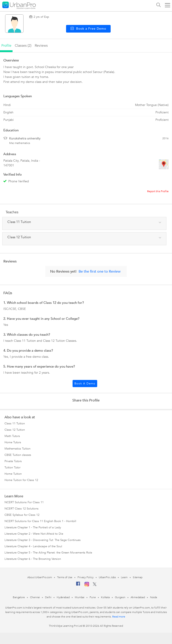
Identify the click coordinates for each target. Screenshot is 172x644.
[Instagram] (87, 586)
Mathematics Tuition (17, 449)
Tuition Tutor (12, 468)
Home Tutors (13, 442)
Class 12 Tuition (15, 430)
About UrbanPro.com (40, 577)
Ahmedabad (138, 597)
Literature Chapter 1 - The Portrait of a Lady (33, 527)
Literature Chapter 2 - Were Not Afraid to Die (34, 534)
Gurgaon (120, 597)
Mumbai (80, 597)
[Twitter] (95, 585)
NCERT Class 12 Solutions (21, 509)
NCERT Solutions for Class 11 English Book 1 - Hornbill (40, 521)
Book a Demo (85, 384)
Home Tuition (13, 474)
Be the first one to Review (100, 271)
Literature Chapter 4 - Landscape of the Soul (33, 546)
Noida (154, 597)
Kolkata (105, 597)
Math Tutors (12, 436)
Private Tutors (13, 461)
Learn (124, 577)
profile (6, 46)
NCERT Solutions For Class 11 (24, 502)
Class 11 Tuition (15, 423)
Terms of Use (65, 577)
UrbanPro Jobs (107, 577)
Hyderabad (63, 597)
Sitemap (138, 577)
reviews (41, 46)
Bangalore (19, 597)
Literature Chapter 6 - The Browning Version (33, 559)
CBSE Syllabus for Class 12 (22, 515)
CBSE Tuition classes (18, 455)
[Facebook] (78, 585)
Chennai (35, 597)
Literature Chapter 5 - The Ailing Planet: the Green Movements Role (48, 553)
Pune (93, 597)
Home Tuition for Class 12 (21, 480)
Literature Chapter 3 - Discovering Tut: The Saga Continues (43, 540)
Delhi (48, 597)
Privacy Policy (86, 577)
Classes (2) (23, 46)
